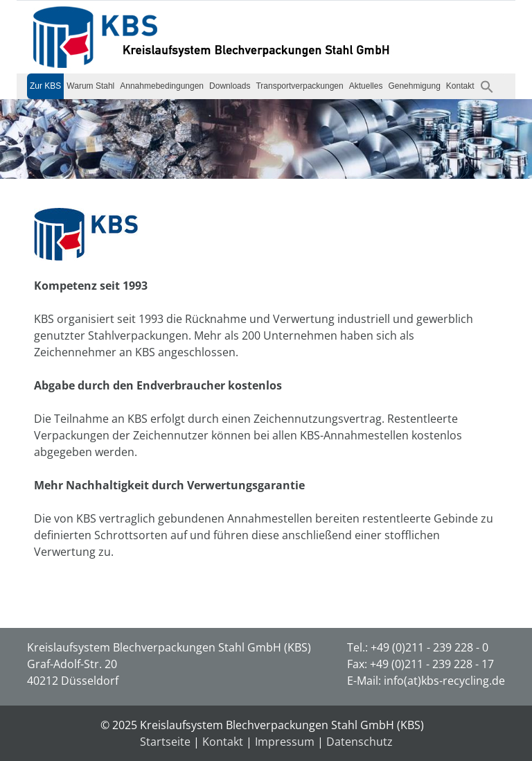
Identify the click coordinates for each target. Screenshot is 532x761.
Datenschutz (360, 742)
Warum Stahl (90, 86)
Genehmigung (414, 86)
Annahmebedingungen (162, 86)
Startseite (165, 742)
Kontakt (460, 86)
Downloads (230, 86)
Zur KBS (45, 86)
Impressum (285, 742)
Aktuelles (366, 86)
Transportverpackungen (299, 86)
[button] (487, 86)
